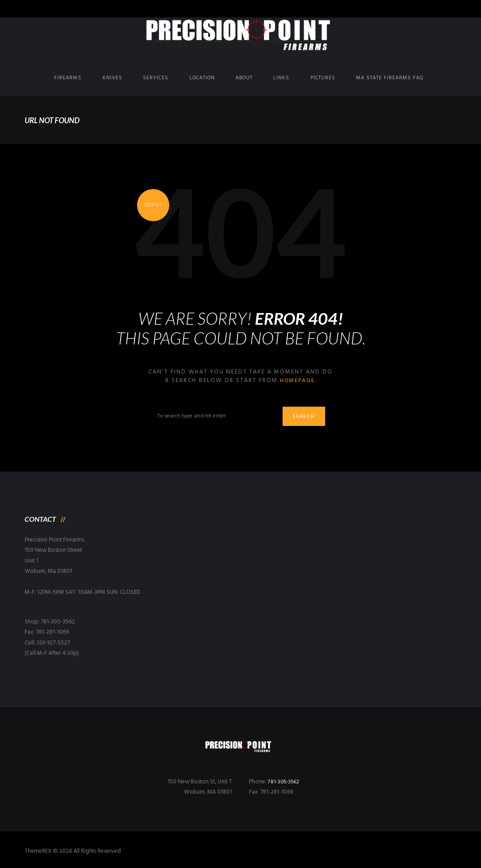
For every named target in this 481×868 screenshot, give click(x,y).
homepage (297, 380)
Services (156, 78)
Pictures (323, 78)
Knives (112, 78)
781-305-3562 (285, 782)
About (244, 78)
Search (306, 417)
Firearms (68, 78)
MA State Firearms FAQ (390, 78)
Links (281, 78)
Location (202, 78)
